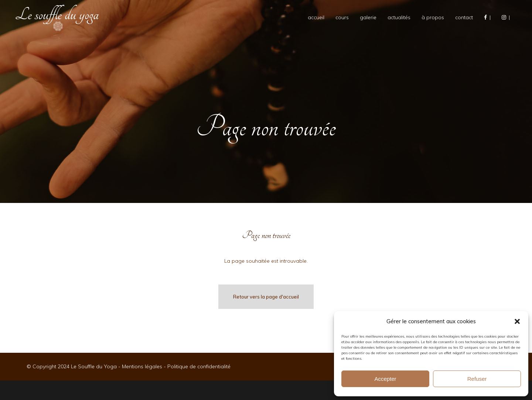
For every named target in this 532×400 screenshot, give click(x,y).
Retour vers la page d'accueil (266, 297)
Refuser (477, 379)
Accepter (385, 379)
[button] (517, 321)
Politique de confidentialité (199, 366)
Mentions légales (142, 366)
